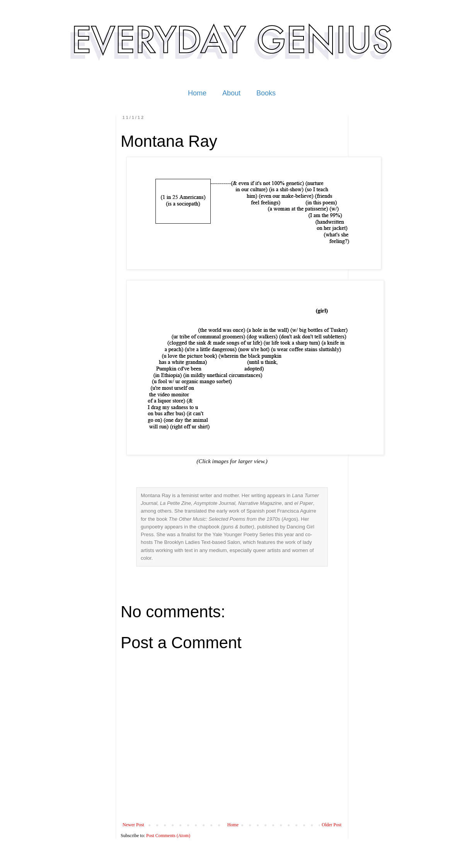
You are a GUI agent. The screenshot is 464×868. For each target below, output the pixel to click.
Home (197, 93)
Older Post (332, 825)
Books (266, 93)
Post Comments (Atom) (168, 836)
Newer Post (133, 825)
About (231, 93)
